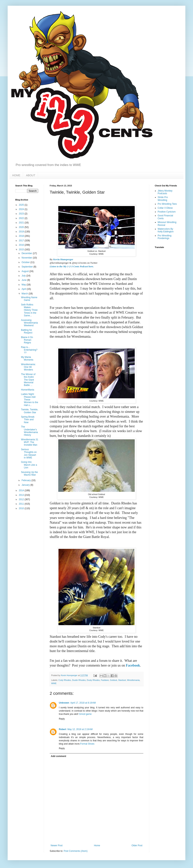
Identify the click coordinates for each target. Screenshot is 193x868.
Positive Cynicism (167, 212)
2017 (22, 241)
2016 (22, 245)
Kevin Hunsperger (63, 259)
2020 (22, 227)
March (25, 294)
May (24, 285)
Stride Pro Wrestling (163, 199)
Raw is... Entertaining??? (29, 350)
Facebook (133, 665)
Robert (63, 729)
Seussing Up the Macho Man (29, 473)
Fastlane (105, 680)
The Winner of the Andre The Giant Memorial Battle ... (28, 380)
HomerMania (28, 390)
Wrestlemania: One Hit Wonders (28, 367)
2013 (22, 495)
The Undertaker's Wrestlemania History (29, 431)
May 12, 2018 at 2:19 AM (80, 729)
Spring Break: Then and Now (28, 420)
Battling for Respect (27, 331)
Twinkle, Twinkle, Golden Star (30, 411)
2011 (22, 504)
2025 (22, 205)
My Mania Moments (27, 358)
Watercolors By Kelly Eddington (166, 230)
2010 (22, 508)
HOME (16, 175)
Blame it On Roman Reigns (27, 340)
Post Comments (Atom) (76, 851)
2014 (22, 490)
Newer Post (57, 845)
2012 (22, 499)
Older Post (137, 845)
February (26, 480)
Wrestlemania (133, 680)
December (27, 253)
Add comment (58, 756)
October (26, 262)
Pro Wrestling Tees (167, 204)
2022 (22, 218)
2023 (22, 214)
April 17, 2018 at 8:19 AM (83, 703)
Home (97, 845)
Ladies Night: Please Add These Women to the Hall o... (30, 400)
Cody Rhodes (65, 680)
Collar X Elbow (165, 208)
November (27, 258)
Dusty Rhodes (93, 680)
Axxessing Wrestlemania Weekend (29, 323)
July (24, 276)
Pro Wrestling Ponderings (165, 237)
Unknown (64, 703)
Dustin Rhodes (79, 680)
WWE (54, 683)
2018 (22, 236)
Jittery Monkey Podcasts (165, 192)
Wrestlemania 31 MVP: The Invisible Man (30, 442)
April (24, 289)
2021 (22, 223)
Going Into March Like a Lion (29, 465)
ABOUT (31, 175)
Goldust (113, 680)
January (26, 485)
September (28, 267)
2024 (22, 209)
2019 (22, 232)
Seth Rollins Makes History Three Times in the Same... (29, 310)
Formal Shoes (87, 744)
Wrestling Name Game (29, 299)
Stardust (122, 680)
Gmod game (85, 714)
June (24, 280)
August (26, 271)
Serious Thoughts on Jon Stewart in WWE (29, 454)
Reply (62, 719)
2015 (22, 250)
